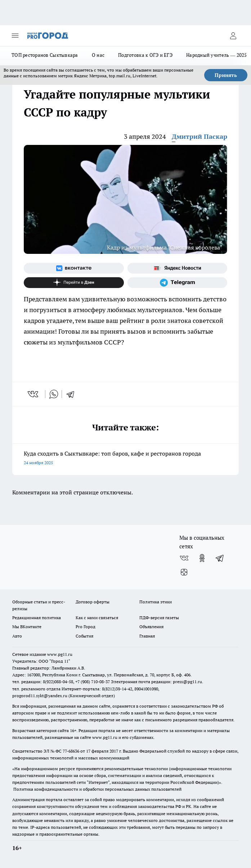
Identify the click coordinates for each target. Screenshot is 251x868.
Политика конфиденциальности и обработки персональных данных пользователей (97, 789)
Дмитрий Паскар (200, 136)
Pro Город (86, 627)
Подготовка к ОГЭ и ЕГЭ (145, 55)
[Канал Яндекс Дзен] (74, 283)
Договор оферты (93, 602)
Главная (147, 636)
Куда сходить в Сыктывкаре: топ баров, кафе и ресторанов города (125, 459)
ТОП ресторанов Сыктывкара (45, 55)
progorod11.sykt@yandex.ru (40, 696)
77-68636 (71, 751)
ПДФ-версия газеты (159, 618)
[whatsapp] (54, 394)
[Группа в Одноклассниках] (202, 558)
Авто (17, 636)
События (84, 636)
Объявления (151, 627)
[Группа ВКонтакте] (74, 268)
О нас (98, 55)
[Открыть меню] (15, 36)
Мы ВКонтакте (27, 627)
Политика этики (156, 602)
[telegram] (73, 394)
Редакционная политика (37, 618)
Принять (226, 75)
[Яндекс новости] (178, 268)
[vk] (34, 394)
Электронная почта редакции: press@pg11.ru (156, 682)
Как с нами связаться (97, 618)
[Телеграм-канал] (178, 283)
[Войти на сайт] (233, 36)
